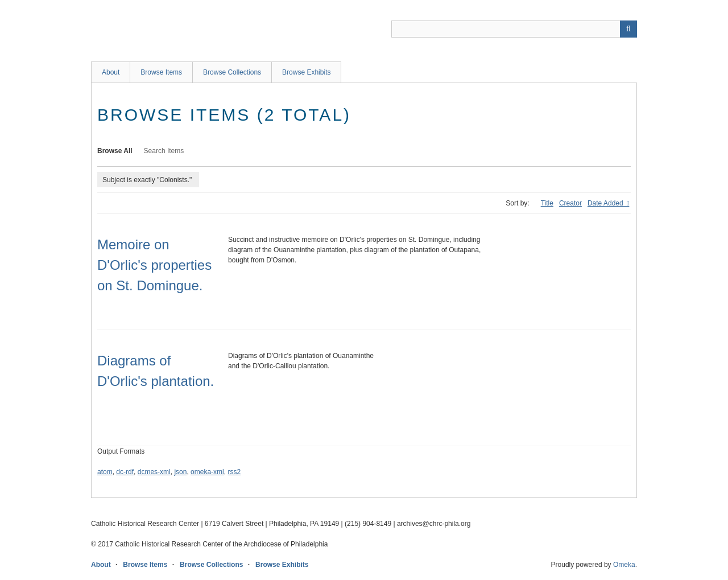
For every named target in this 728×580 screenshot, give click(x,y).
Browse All (115, 151)
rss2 (234, 472)
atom (105, 472)
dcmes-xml (154, 472)
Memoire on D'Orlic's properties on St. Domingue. (154, 265)
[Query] (514, 29)
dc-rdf (125, 472)
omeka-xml (207, 472)
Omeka (624, 565)
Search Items (164, 151)
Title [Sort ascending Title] (547, 203)
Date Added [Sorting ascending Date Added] (606, 203)
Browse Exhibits (306, 72)
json (180, 472)
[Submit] (628, 29)
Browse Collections (232, 72)
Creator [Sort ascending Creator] (570, 203)
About (111, 72)
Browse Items (161, 72)
